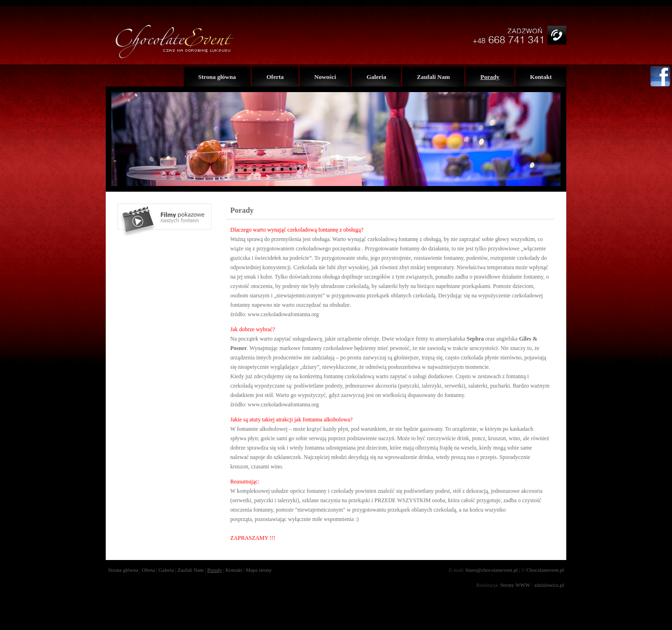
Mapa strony (259, 570)
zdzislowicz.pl (549, 585)
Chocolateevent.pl (545, 570)
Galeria (376, 77)
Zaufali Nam (433, 77)
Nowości (325, 77)
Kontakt (541, 77)
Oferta (275, 77)
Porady (490, 77)
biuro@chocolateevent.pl (492, 570)
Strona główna (217, 77)
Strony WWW (515, 585)
